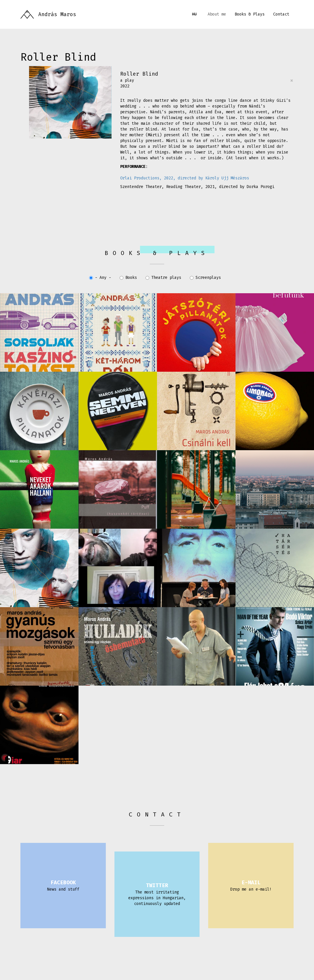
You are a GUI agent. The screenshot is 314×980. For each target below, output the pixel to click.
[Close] (292, 81)
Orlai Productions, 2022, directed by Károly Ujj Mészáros (185, 178)
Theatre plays (163, 278)
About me (217, 14)
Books (128, 278)
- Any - (100, 278)
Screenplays (205, 278)
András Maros (57, 14)
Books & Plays (250, 14)
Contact (281, 14)
